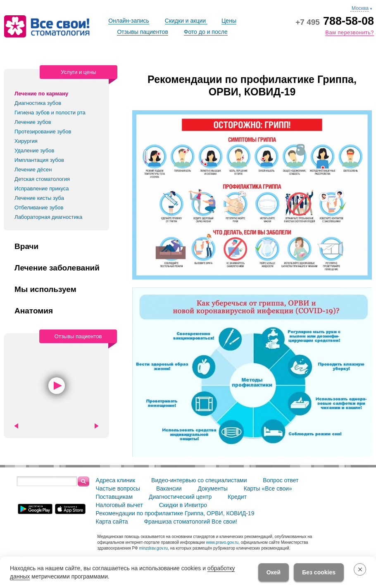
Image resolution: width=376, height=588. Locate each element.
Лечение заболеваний (57, 268)
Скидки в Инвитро (183, 505)
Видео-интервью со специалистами (199, 480)
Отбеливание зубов (39, 207)
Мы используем (45, 289)
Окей (274, 572)
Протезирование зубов (43, 132)
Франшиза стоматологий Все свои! (190, 522)
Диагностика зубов (38, 103)
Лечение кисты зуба (39, 198)
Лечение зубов (33, 122)
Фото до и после (206, 32)
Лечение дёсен (33, 170)
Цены (229, 21)
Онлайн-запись (129, 21)
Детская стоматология (42, 179)
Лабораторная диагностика (48, 217)
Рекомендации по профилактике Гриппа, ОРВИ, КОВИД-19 (175, 513)
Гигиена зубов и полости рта (50, 113)
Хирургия (26, 141)
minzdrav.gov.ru (153, 548)
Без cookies (319, 572)
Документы (213, 488)
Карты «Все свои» (268, 488)
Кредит (237, 497)
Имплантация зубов (39, 160)
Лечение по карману (41, 94)
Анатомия (34, 311)
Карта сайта (112, 522)
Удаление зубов (34, 151)
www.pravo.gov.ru (222, 542)
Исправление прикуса (42, 188)
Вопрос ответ (281, 480)
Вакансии (169, 488)
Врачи (26, 247)
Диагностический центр (180, 497)
